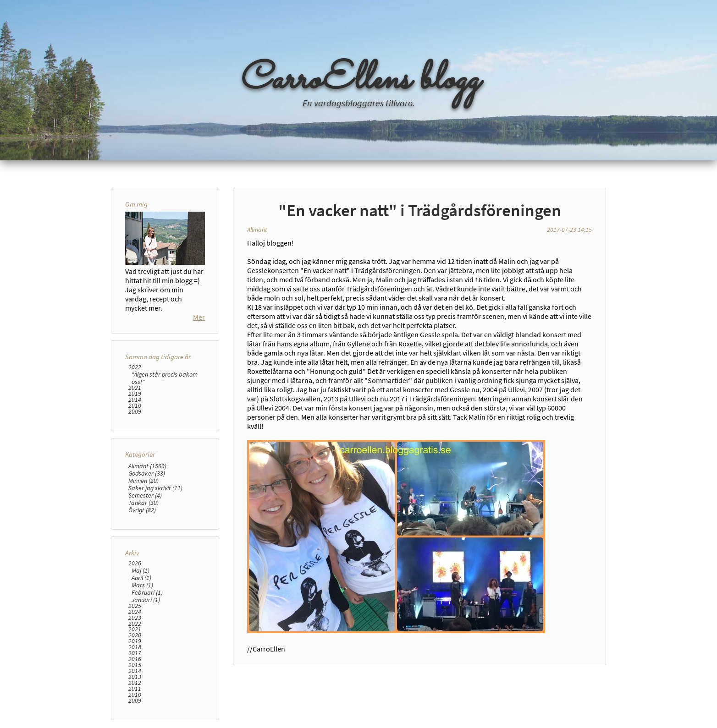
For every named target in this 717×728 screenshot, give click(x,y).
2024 (135, 612)
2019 (135, 394)
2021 (135, 388)
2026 (135, 563)
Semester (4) (145, 495)
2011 (135, 689)
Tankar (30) (143, 503)
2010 (135, 406)
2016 (135, 659)
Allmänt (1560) (147, 466)
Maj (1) (141, 570)
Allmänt (257, 230)
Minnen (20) (143, 481)
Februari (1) (147, 592)
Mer (199, 317)
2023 (135, 618)
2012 (135, 683)
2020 (135, 635)
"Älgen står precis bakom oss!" (165, 378)
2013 (135, 677)
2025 (135, 606)
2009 (135, 412)
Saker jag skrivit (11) (155, 488)
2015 (135, 665)
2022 (135, 367)
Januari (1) (146, 600)
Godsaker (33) (147, 473)
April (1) (141, 578)
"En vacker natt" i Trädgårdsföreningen (420, 210)
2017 (135, 653)
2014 (135, 400)
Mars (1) (142, 585)
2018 (135, 647)
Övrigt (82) (142, 510)
